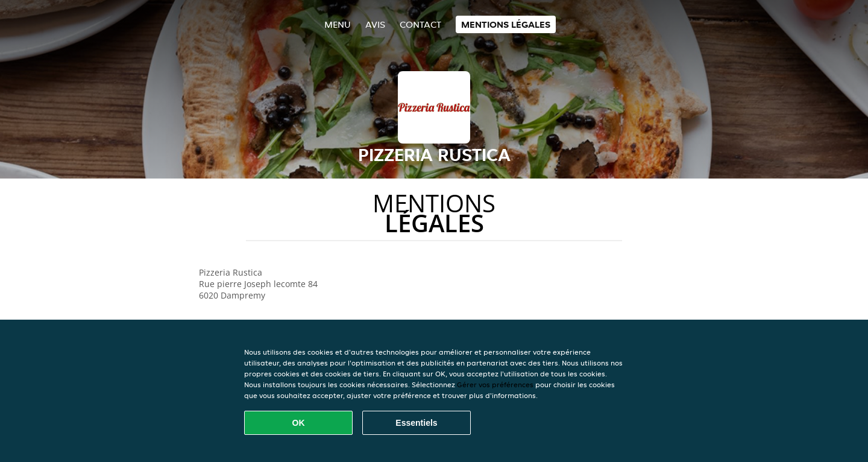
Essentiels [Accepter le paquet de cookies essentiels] (416, 423)
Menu (338, 24)
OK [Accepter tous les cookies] (299, 423)
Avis (375, 24)
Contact (420, 24)
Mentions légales (506, 24)
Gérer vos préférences (495, 384)
